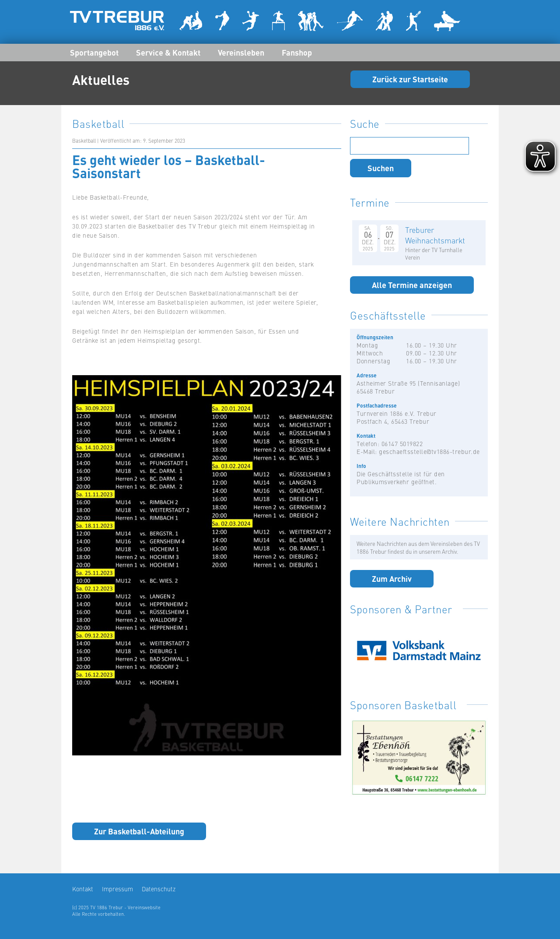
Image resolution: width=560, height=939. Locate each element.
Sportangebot (94, 52)
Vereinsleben (241, 52)
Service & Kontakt (168, 52)
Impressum (117, 889)
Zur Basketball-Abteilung (139, 831)
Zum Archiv (392, 578)
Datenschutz (159, 889)
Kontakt (83, 889)
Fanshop (297, 52)
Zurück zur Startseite (410, 79)
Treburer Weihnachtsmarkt (435, 235)
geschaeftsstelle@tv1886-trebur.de (429, 451)
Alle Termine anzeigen (412, 285)
